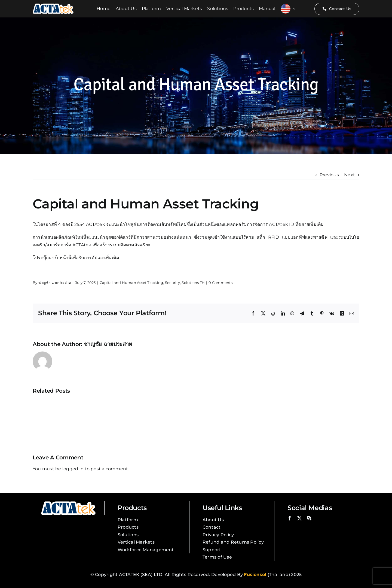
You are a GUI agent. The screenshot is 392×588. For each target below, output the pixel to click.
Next (350, 175)
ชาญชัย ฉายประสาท (55, 283)
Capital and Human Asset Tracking (131, 283)
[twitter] (299, 518)
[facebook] (290, 518)
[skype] (309, 518)
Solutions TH (193, 283)
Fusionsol (255, 575)
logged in (73, 469)
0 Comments (220, 283)
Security (172, 283)
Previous (329, 175)
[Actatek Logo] (53, 6)
